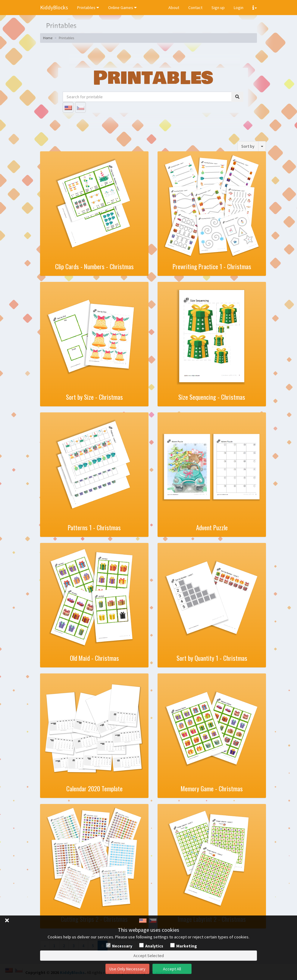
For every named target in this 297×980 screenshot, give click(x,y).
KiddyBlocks (54, 7)
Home (48, 38)
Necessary (122, 946)
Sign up (218, 8)
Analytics (154, 946)
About (174, 8)
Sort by (248, 146)
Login (239, 8)
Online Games (122, 8)
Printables (88, 8)
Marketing (187, 946)
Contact (195, 8)
